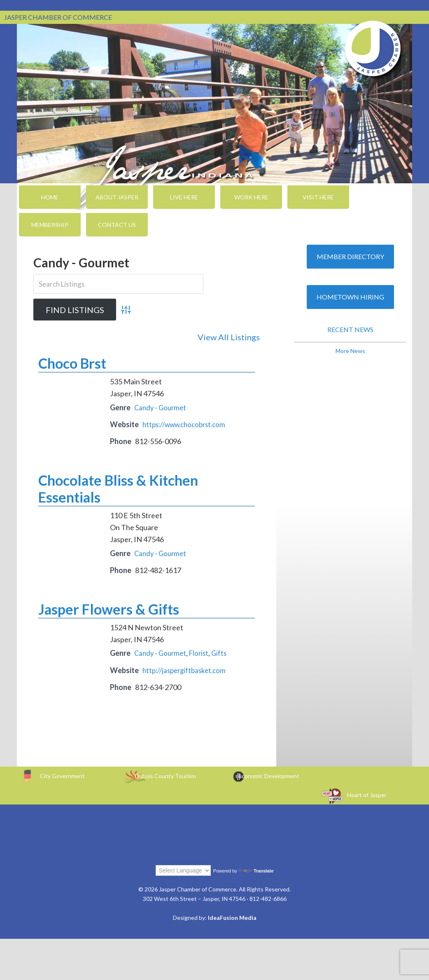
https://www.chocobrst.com (188, 423)
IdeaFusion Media (232, 916)
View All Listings (229, 337)
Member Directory (350, 256)
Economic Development (269, 774)
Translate (256, 869)
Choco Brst (72, 362)
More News (350, 351)
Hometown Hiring (350, 297)
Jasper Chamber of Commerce (373, 49)
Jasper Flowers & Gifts (109, 607)
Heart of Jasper (367, 793)
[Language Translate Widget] (183, 869)
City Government (62, 774)
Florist (202, 652)
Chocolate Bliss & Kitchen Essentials (118, 487)
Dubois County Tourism (166, 774)
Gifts (224, 652)
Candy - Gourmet (162, 406)
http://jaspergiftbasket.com (187, 669)
